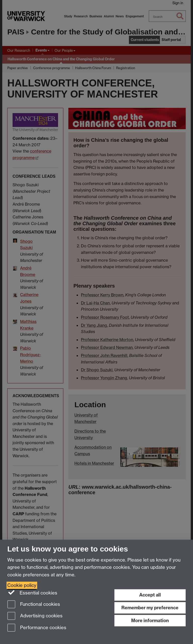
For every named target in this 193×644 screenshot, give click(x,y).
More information (150, 620)
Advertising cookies (35, 616)
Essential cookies (32, 592)
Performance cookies (37, 628)
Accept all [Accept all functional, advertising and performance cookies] (150, 595)
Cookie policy (22, 585)
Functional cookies (34, 605)
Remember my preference (150, 608)
